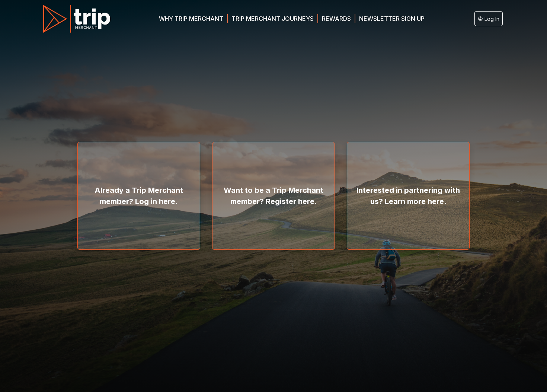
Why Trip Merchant (191, 19)
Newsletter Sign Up (392, 19)
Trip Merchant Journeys (273, 19)
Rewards (336, 19)
